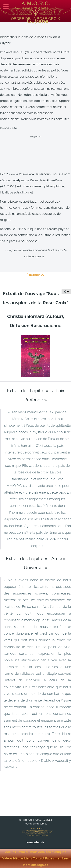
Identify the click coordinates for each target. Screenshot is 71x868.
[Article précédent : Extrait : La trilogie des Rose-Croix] (20, 782)
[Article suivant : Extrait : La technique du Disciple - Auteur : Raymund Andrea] (53, 796)
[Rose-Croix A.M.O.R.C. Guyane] (35, 10)
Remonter (36, 275)
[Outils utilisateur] (66, 292)
